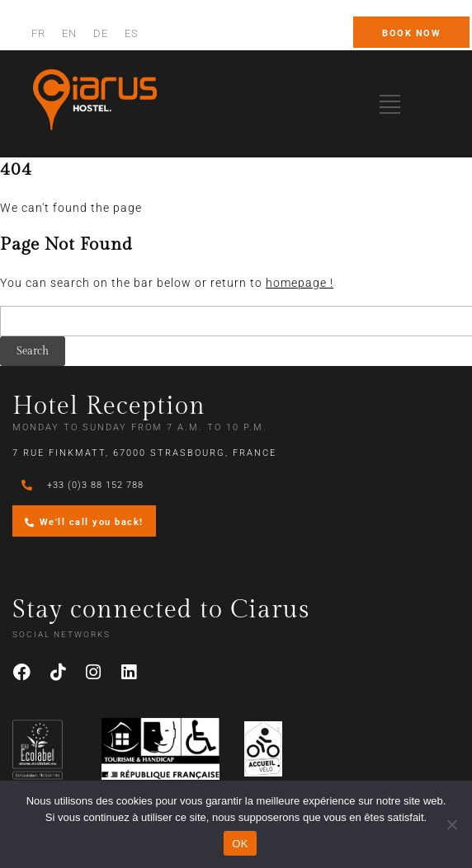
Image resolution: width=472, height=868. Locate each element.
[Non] (451, 824)
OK (240, 844)
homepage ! (300, 283)
